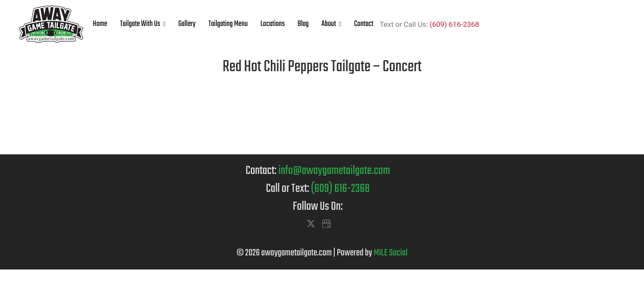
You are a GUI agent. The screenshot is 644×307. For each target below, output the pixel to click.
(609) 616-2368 (454, 24)
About (329, 24)
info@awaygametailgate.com (334, 171)
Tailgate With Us (140, 24)
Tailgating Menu (228, 24)
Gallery (187, 24)
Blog (303, 24)
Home (100, 24)
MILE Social (391, 253)
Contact (364, 24)
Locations (273, 24)
